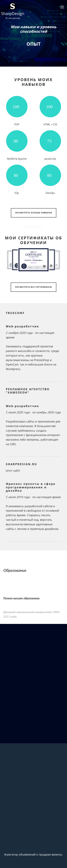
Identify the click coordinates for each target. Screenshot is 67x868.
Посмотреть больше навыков (34, 213)
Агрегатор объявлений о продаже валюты (33, 854)
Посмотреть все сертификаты (33, 287)
